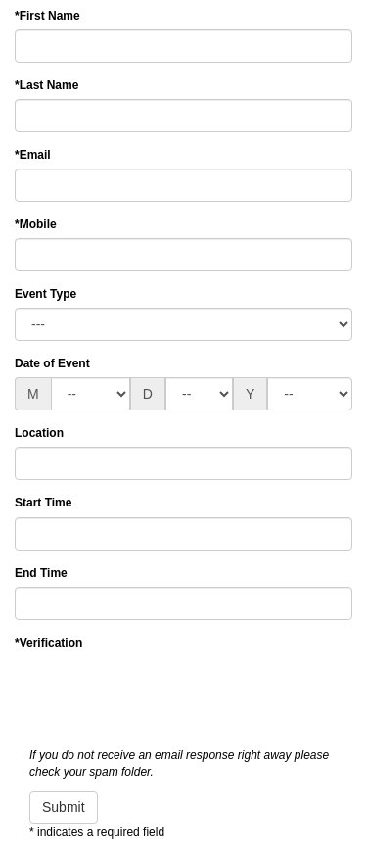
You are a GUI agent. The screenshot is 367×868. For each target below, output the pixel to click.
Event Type (46, 294)
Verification (48, 643)
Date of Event (52, 363)
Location (39, 433)
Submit (64, 807)
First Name (47, 16)
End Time (41, 573)
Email (33, 155)
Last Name (46, 85)
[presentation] (163, 695)
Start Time (43, 503)
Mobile (36, 224)
